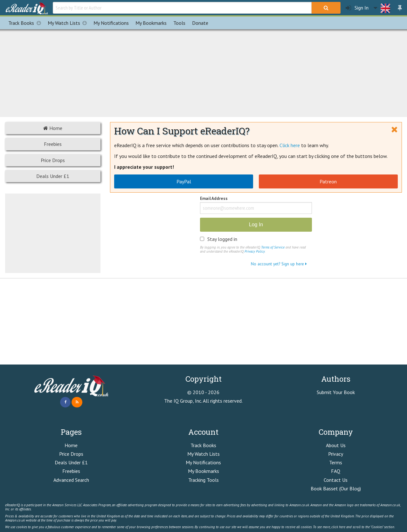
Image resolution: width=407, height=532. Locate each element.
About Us (336, 445)
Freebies (53, 144)
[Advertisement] (203, 72)
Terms (336, 462)
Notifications (111, 23)
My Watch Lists (69, 23)
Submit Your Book (336, 392)
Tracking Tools (203, 480)
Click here (290, 145)
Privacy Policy (255, 251)
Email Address (214, 199)
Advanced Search (71, 480)
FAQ (336, 471)
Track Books (26, 23)
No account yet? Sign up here (279, 264)
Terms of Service (273, 247)
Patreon (328, 181)
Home (53, 128)
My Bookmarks (203, 471)
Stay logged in (222, 239)
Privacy (336, 454)
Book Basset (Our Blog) (336, 488)
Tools (179, 23)
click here (338, 527)
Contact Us (336, 480)
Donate (200, 23)
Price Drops (53, 160)
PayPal (184, 181)
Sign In (357, 8)
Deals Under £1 (53, 176)
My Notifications (203, 462)
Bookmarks (151, 23)
